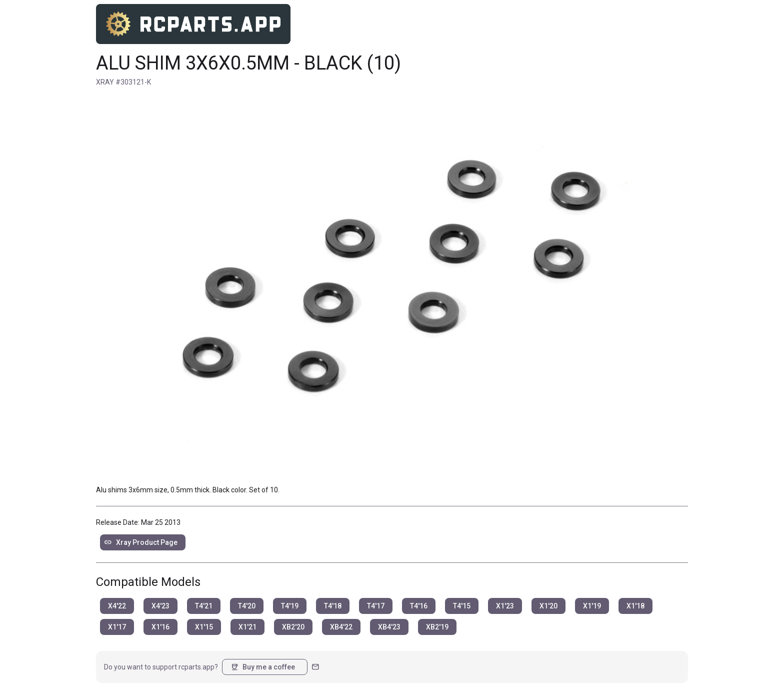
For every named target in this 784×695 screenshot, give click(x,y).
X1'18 (635, 606)
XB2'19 (437, 627)
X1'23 (505, 606)
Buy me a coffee (263, 667)
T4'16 (419, 606)
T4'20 (247, 606)
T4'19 (290, 606)
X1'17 (117, 627)
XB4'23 (389, 627)
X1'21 (247, 627)
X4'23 (160, 606)
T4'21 (204, 606)
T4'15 (462, 606)
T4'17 (376, 606)
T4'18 (333, 606)
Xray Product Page (141, 542)
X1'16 (160, 627)
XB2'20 (293, 627)
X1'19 (592, 606)
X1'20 (548, 606)
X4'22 (117, 606)
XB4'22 (341, 627)
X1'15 (204, 627)
